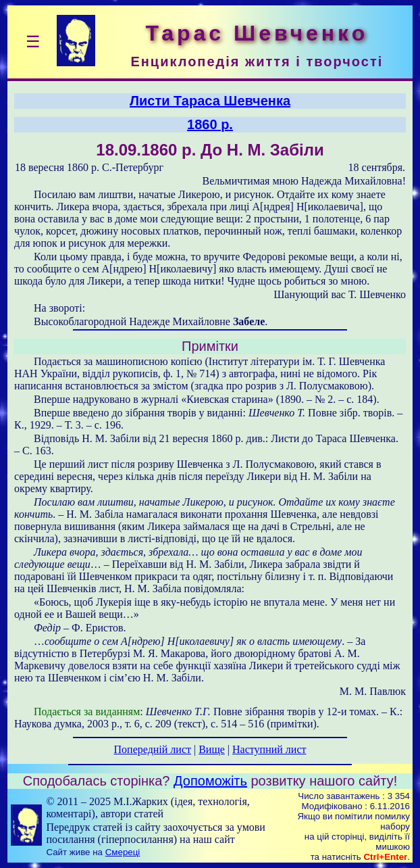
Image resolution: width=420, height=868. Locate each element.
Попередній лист (153, 749)
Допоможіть (210, 781)
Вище (212, 749)
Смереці (123, 852)
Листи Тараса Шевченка (210, 101)
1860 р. (210, 124)
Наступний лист (269, 749)
